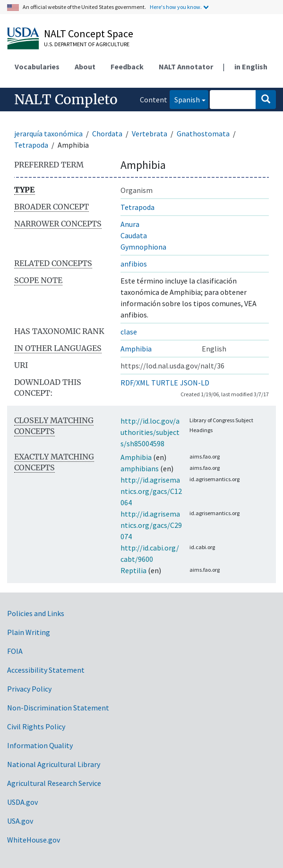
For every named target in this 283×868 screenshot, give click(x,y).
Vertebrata (150, 134)
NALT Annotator (186, 67)
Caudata (134, 235)
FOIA (15, 651)
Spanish (185, 99)
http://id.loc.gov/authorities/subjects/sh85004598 (150, 432)
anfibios (134, 264)
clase (129, 332)
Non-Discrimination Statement (58, 708)
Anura (130, 224)
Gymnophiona (143, 247)
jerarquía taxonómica (48, 134)
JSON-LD (195, 383)
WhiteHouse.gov (34, 840)
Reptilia (133, 570)
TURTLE (165, 383)
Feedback (127, 67)
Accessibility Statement (46, 670)
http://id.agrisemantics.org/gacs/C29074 (151, 525)
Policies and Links (36, 613)
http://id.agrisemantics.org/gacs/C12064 (151, 491)
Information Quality (40, 745)
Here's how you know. (176, 7)
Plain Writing (29, 632)
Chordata (107, 134)
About (85, 67)
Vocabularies (37, 67)
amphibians (140, 468)
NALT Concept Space (89, 33)
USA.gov (20, 821)
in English (251, 67)
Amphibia (136, 349)
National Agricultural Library (54, 764)
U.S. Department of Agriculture (87, 44)
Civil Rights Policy (36, 726)
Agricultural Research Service (54, 783)
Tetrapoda (31, 145)
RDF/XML (135, 383)
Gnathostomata (203, 134)
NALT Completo (66, 100)
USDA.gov (22, 802)
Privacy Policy (29, 689)
